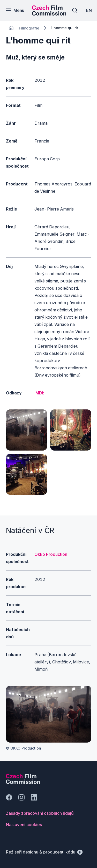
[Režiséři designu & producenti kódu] (44, 852)
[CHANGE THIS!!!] (11, 28)
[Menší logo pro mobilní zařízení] (49, 14)
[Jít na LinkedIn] (34, 797)
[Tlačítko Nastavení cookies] (24, 825)
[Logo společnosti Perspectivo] (23, 782)
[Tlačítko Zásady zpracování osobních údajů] (40, 813)
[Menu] (15, 10)
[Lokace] (29, 28)
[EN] (89, 10)
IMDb (39, 393)
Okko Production (51, 554)
